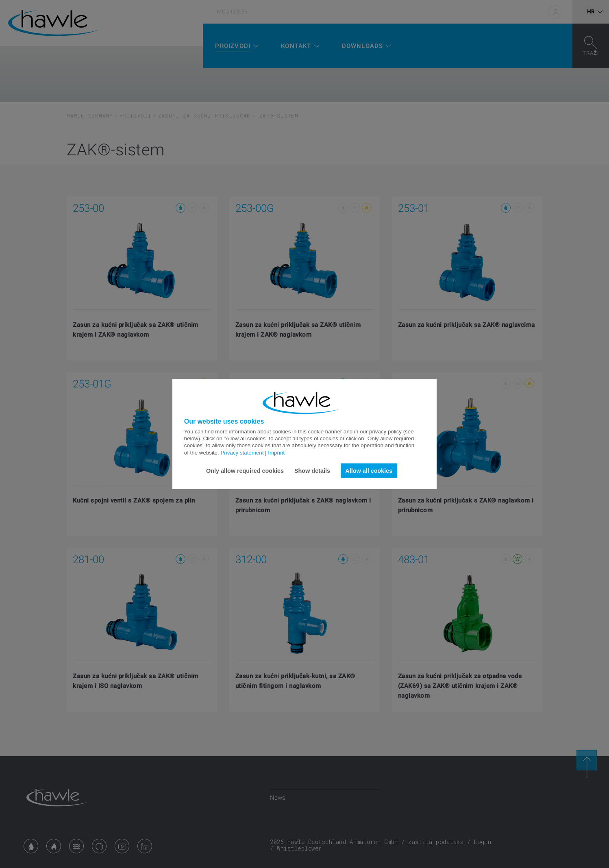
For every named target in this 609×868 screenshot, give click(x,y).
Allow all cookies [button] (369, 470)
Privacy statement (242, 452)
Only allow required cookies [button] (245, 470)
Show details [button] (312, 470)
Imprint (276, 452)
